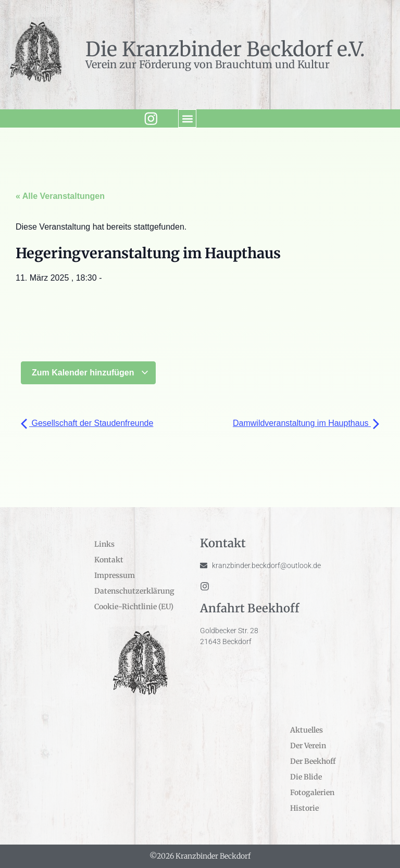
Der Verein (308, 746)
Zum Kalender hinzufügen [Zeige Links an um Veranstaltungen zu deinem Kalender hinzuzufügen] (90, 373)
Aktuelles (307, 730)
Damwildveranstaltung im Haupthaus (306, 423)
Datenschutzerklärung (134, 591)
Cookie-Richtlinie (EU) (134, 607)
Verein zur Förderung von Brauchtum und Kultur (208, 64)
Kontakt (109, 560)
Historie (304, 808)
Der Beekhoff (313, 761)
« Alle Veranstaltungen (60, 196)
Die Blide (306, 777)
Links (104, 544)
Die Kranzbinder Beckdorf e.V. (225, 49)
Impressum (115, 575)
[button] (185, 118)
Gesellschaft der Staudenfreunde (87, 423)
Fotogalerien (312, 792)
